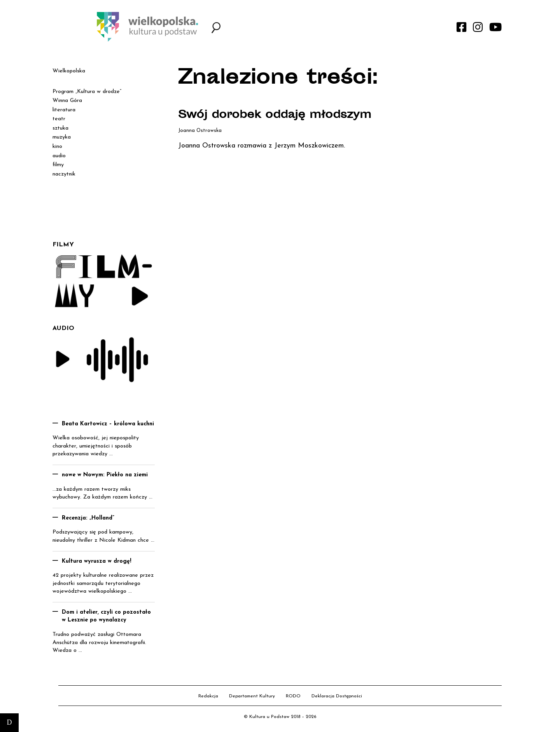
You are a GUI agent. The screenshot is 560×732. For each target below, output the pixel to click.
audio (59, 156)
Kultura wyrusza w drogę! (97, 561)
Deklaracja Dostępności (337, 696)
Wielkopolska (69, 71)
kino (57, 147)
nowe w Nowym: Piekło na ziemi (105, 475)
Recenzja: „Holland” (88, 518)
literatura (64, 110)
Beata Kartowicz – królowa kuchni (108, 424)
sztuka (60, 128)
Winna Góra (67, 101)
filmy (58, 165)
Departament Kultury (252, 696)
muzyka (62, 137)
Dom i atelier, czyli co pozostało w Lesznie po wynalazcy (106, 616)
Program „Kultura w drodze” (87, 92)
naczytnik (64, 174)
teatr (59, 119)
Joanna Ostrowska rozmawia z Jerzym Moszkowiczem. (262, 146)
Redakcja (208, 696)
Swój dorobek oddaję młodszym (275, 116)
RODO (293, 696)
